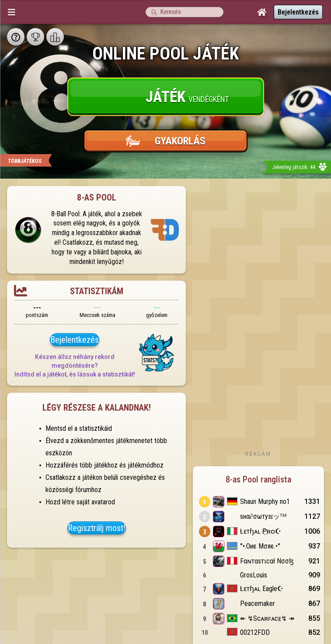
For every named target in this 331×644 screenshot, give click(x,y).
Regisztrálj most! (97, 528)
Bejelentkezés (298, 12)
